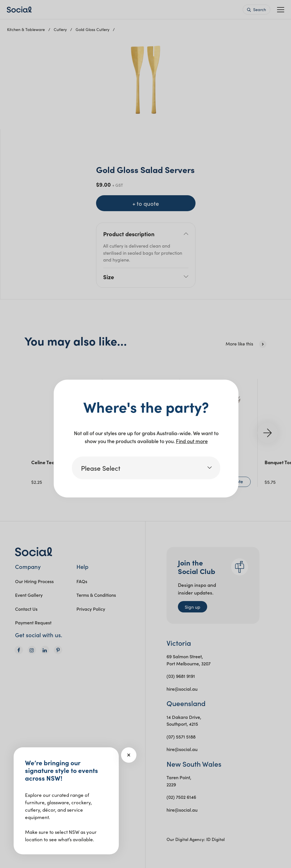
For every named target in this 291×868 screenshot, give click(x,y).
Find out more (192, 441)
